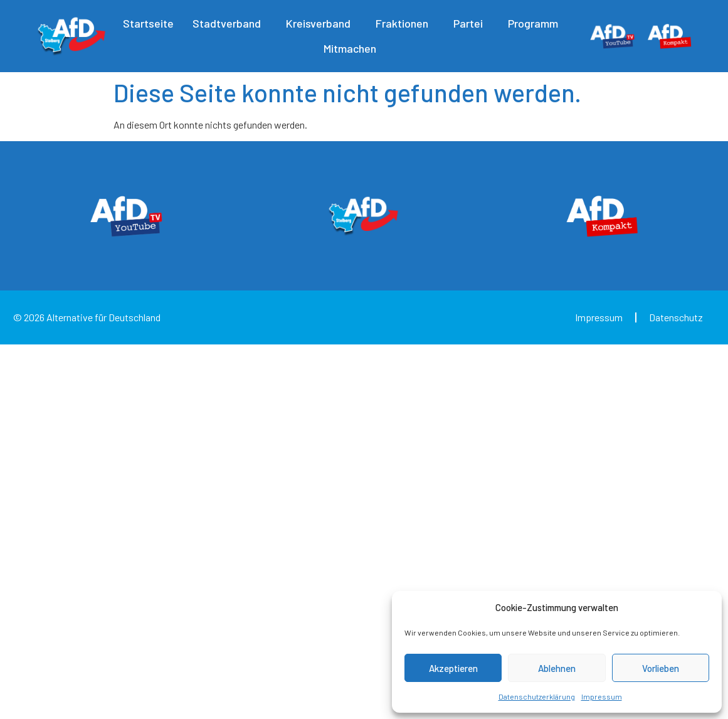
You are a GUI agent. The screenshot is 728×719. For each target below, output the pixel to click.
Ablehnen (557, 668)
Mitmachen (353, 48)
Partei (471, 23)
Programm (536, 23)
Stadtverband (230, 23)
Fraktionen (405, 23)
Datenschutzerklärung (537, 696)
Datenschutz (676, 317)
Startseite (148, 23)
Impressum (602, 696)
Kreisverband (321, 23)
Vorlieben (661, 668)
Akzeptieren (453, 668)
